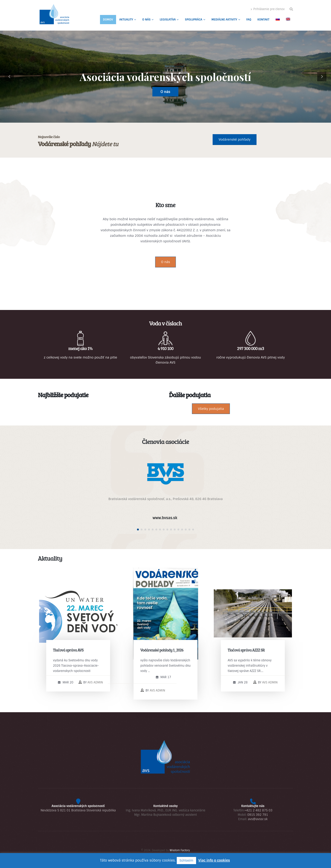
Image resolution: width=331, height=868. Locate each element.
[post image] (78, 613)
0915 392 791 (258, 815)
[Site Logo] (54, 15)
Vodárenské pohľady (235, 139)
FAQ (249, 20)
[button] (291, 9)
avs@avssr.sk (258, 819)
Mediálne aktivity (224, 20)
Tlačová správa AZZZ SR (246, 650)
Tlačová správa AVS (68, 650)
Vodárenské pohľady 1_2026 (162, 650)
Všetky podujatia (211, 409)
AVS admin (95, 682)
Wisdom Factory (180, 850)
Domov (108, 20)
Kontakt (263, 20)
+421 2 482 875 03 (258, 810)
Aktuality (126, 20)
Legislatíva (168, 20)
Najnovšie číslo (49, 137)
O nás (146, 20)
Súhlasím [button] (186, 861)
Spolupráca (193, 20)
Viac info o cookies (214, 860)
